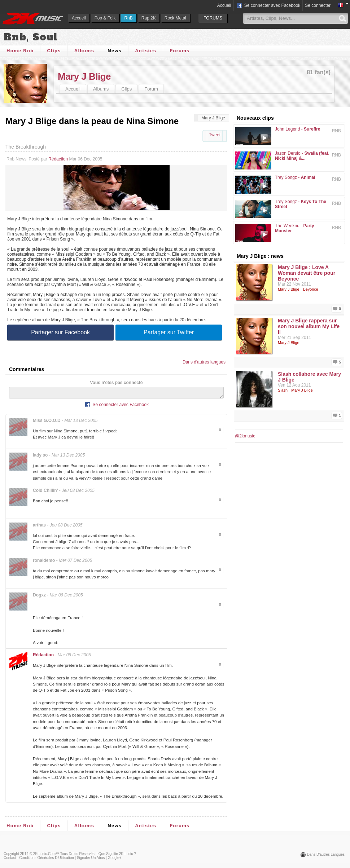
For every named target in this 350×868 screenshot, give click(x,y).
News (115, 51)
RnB (128, 18)
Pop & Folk (105, 18)
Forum (151, 89)
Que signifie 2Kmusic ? (117, 856)
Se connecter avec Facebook (268, 6)
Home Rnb (20, 51)
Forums (180, 51)
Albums (84, 51)
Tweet (215, 135)
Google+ (114, 860)
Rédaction (58, 159)
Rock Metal (175, 18)
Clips (54, 51)
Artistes (146, 51)
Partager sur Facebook (60, 332)
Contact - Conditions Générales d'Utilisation (39, 860)
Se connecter (318, 5)
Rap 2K (149, 18)
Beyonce (311, 289)
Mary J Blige (84, 76)
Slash (283, 390)
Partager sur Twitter (169, 332)
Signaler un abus (91, 860)
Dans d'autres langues (204, 362)
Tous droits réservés (77, 856)
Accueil (79, 18)
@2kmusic (245, 436)
